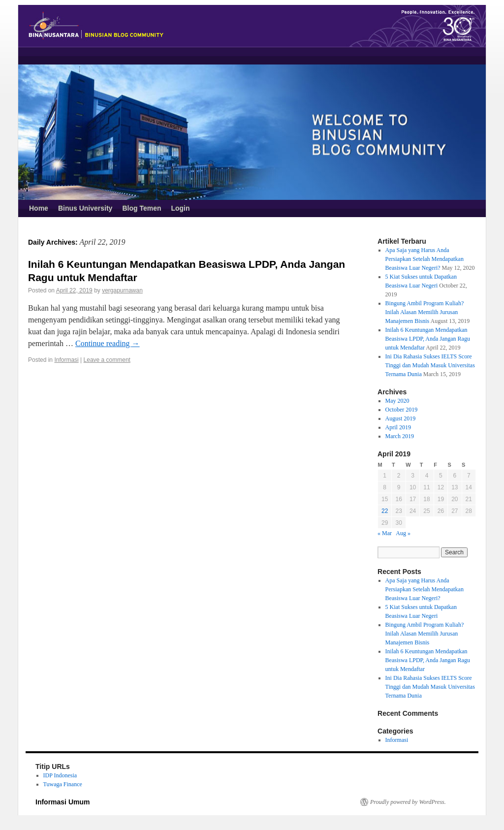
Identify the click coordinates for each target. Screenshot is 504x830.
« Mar (385, 533)
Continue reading (108, 343)
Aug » (403, 533)
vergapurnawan (122, 290)
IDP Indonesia (60, 775)
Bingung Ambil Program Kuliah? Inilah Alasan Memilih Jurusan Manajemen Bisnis (425, 312)
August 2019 (401, 418)
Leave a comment (107, 360)
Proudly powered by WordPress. (408, 802)
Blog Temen (142, 208)
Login (180, 208)
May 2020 (397, 401)
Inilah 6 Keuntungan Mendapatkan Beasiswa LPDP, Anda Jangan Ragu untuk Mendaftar (428, 339)
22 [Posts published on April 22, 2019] (385, 511)
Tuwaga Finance (63, 784)
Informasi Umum (63, 802)
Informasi (66, 360)
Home (39, 208)
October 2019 (402, 410)
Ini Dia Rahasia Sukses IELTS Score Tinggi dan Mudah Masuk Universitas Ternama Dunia (430, 365)
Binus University (85, 208)
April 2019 (398, 427)
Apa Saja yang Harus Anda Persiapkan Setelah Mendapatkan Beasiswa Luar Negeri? (425, 259)
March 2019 (400, 436)
